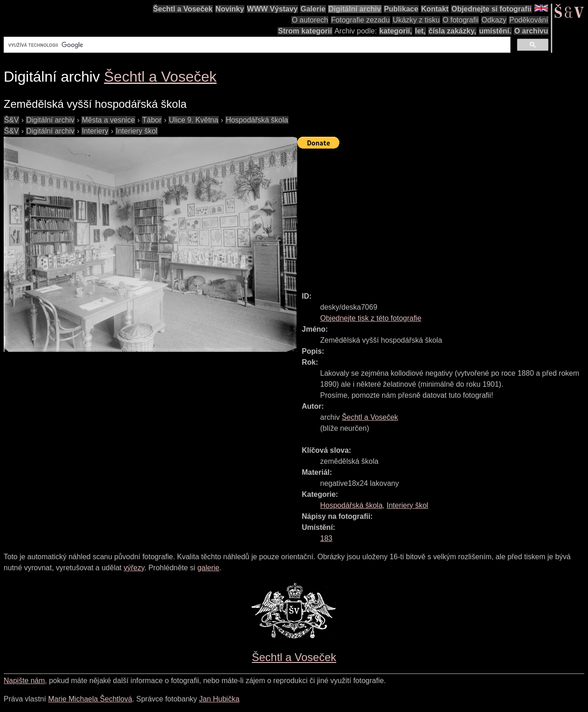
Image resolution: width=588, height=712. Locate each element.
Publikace (401, 9)
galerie (208, 568)
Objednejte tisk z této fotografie (371, 318)
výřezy (134, 568)
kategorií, (396, 31)
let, (420, 31)
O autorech (310, 20)
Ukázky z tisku (416, 20)
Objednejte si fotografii (491, 9)
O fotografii (460, 20)
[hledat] (256, 45)
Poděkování (529, 20)
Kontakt (435, 9)
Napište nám (24, 681)
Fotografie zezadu (361, 20)
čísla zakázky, (452, 31)
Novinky (230, 9)
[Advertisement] (443, 216)
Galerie (313, 9)
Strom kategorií (305, 31)
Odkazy (494, 20)
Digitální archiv (355, 9)
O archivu (531, 31)
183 (326, 538)
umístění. (495, 31)
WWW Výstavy (272, 9)
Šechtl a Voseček (183, 9)
